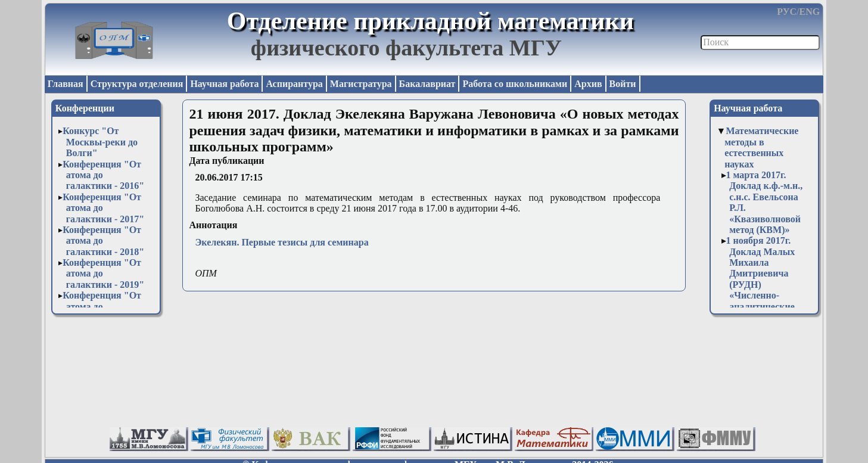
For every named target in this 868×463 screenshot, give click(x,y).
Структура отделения (137, 84)
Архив (588, 84)
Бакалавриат (427, 84)
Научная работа (224, 84)
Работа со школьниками (515, 84)
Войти (623, 84)
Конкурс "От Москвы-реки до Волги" (100, 142)
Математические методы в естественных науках (761, 147)
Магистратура (361, 84)
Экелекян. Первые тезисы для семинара (281, 242)
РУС (787, 12)
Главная (66, 84)
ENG (809, 12)
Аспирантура (294, 84)
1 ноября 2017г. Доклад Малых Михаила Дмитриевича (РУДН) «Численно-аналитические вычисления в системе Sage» (761, 284)
